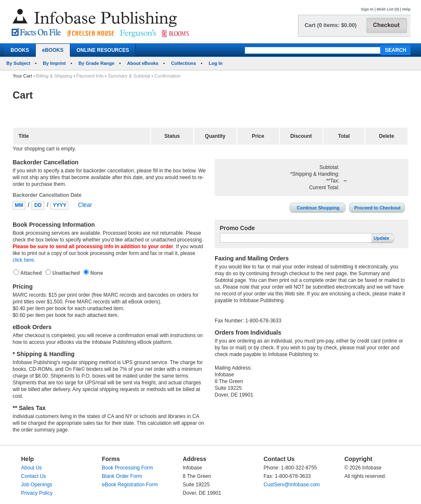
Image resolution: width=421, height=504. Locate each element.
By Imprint (54, 63)
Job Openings (37, 485)
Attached (32, 273)
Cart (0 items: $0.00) (330, 25)
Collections (183, 63)
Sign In (367, 9)
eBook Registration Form (130, 485)
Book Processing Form (127, 468)
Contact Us (33, 476)
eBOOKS (53, 50)
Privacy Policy (37, 493)
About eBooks (143, 63)
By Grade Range (96, 63)
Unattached (67, 273)
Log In (216, 63)
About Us (31, 468)
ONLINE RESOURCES (103, 50)
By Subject (18, 63)
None (96, 273)
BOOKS (20, 50)
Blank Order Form (122, 476)
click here (23, 260)
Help (406, 9)
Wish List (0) (388, 9)
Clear (85, 205)
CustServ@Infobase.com (292, 485)
